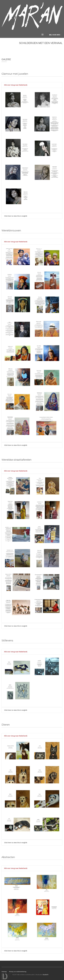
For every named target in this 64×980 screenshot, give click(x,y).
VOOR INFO (55, 34)
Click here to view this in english (16, 214)
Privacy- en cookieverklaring (18, 970)
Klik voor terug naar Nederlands (16, 83)
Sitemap (4, 970)
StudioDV (45, 973)
